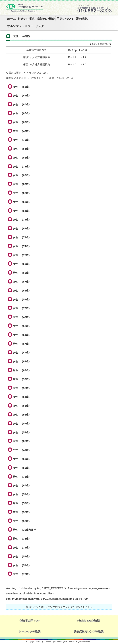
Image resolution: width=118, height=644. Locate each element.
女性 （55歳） (22, 149)
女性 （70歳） (22, 140)
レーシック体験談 (30, 631)
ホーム (11, 19)
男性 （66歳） (22, 273)
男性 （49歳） (22, 131)
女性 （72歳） (22, 167)
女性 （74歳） (22, 246)
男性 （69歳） (22, 370)
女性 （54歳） (22, 335)
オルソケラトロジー (20, 26)
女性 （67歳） (22, 282)
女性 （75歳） (22, 220)
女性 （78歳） (22, 574)
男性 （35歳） (22, 539)
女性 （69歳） (22, 96)
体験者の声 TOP (30, 620)
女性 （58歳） (22, 326)
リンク (40, 26)
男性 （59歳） (22, 503)
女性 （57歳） (22, 424)
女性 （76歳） (22, 308)
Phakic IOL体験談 (89, 620)
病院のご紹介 (46, 19)
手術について (65, 19)
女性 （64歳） (22, 211)
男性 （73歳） (22, 477)
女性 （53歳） (22, 406)
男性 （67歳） (22, 344)
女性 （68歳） (22, 87)
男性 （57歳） (22, 512)
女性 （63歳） (22, 158)
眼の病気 (82, 19)
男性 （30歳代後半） (26, 530)
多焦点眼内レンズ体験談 (89, 631)
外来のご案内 (26, 19)
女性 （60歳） (22, 104)
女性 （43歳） (22, 317)
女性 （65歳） (22, 113)
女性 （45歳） (22, 353)
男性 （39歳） (22, 379)
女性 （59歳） (22, 299)
